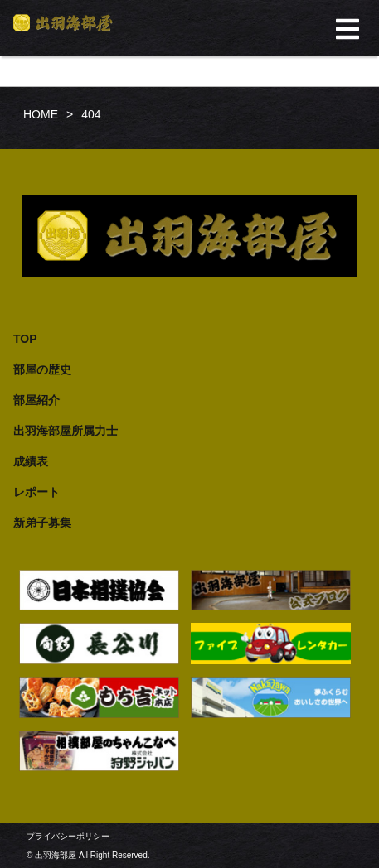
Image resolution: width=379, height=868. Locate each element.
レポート (36, 492)
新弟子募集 (42, 523)
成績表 (31, 461)
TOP (25, 339)
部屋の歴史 (42, 369)
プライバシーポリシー (68, 836)
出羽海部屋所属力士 (66, 431)
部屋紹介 (36, 400)
